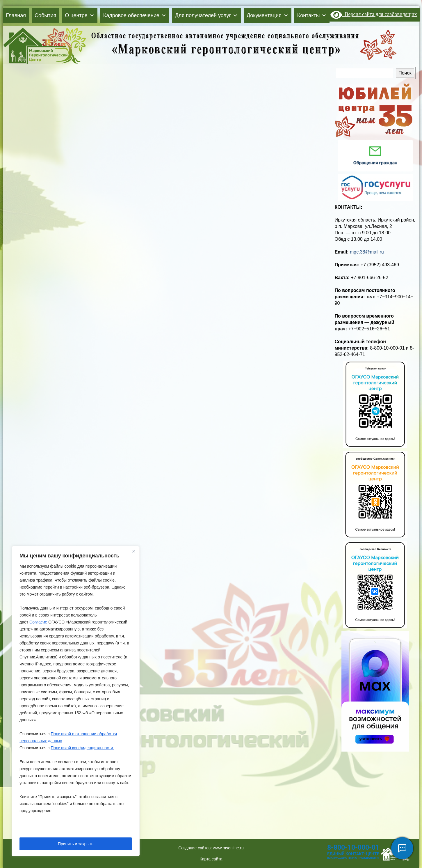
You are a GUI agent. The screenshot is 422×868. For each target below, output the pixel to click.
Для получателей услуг (206, 15)
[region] (76, 701)
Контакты (312, 15)
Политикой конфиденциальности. (82, 748)
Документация (268, 15)
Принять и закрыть (76, 844)
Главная (16, 15)
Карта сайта (211, 859)
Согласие (38, 622)
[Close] (133, 551)
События (45, 15)
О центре (80, 15)
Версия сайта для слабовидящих (374, 14)
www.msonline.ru (228, 848)
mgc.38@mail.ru (367, 252)
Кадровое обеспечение (135, 15)
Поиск (405, 73)
